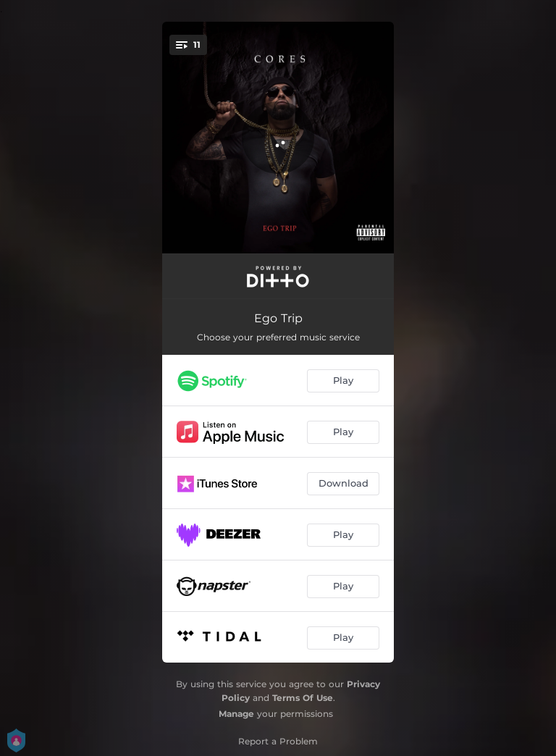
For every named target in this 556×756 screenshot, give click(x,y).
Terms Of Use (303, 698)
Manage (236, 714)
